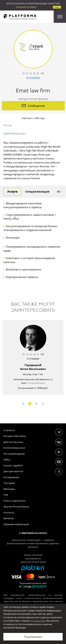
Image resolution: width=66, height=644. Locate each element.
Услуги (12, 192)
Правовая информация (16, 524)
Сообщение (33, 106)
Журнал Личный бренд (16, 507)
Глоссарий (9, 483)
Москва (8, 125)
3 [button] (36, 404)
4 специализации (36, 383)
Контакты (9, 512)
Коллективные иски (14, 448)
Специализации (37, 192)
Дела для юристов (13, 471)
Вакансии (9, 518)
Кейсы (7, 459)
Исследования (11, 477)
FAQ (6, 495)
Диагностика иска (13, 442)
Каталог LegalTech (13, 465)
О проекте (9, 430)
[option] (33, 357)
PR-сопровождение (14, 454)
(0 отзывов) (33, 77)
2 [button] (30, 404)
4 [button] (43, 404)
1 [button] (23, 404)
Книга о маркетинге (15, 501)
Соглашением (38, 621)
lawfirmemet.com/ (15, 133)
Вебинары (9, 489)
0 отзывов (33, 359)
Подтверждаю (33, 637)
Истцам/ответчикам (15, 436)
